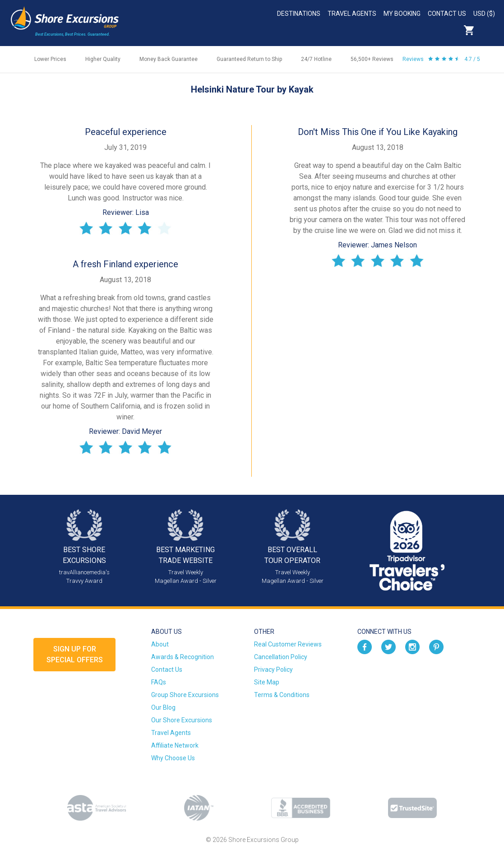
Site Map (267, 682)
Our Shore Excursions (182, 720)
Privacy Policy (273, 670)
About (160, 644)
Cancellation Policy (281, 657)
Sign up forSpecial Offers (75, 654)
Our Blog (163, 707)
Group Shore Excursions (185, 695)
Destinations (299, 14)
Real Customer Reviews (288, 644)
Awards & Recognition (183, 657)
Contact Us (447, 14)
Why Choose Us (173, 758)
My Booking (402, 14)
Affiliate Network (175, 745)
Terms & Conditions (282, 695)
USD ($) (484, 14)
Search (489, 30)
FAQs (159, 682)
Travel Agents (352, 14)
